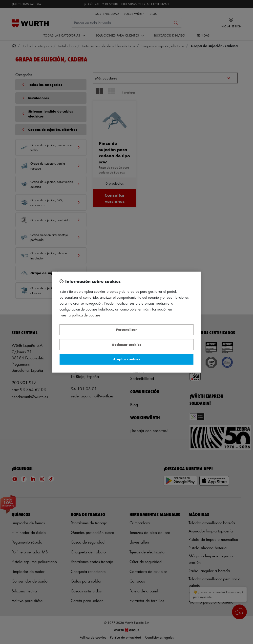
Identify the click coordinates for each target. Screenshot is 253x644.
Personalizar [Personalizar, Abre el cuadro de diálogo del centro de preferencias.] (126, 330)
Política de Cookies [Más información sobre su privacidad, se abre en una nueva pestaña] (86, 315)
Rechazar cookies (127, 344)
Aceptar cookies (126, 359)
